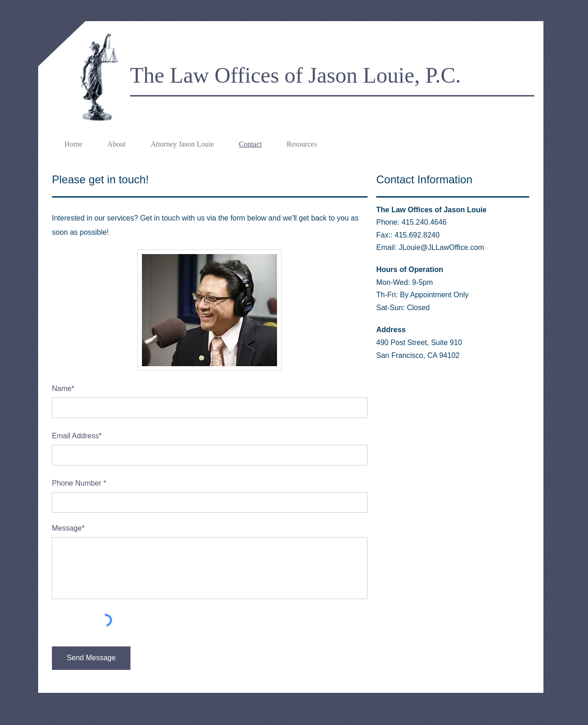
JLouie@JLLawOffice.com (441, 247)
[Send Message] (91, 658)
